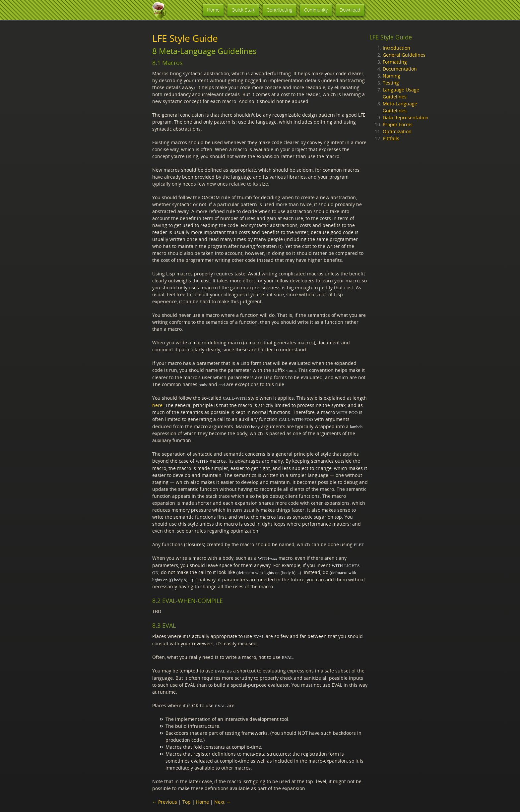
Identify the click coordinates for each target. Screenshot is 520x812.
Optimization (397, 131)
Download (350, 10)
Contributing (279, 10)
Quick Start (243, 10)
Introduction (396, 48)
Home (213, 10)
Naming (391, 76)
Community (316, 10)
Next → (222, 802)
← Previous (165, 802)
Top (187, 802)
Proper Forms (398, 124)
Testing (391, 83)
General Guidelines (404, 55)
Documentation (400, 69)
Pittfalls (391, 138)
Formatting (395, 62)
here (157, 405)
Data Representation (406, 117)
